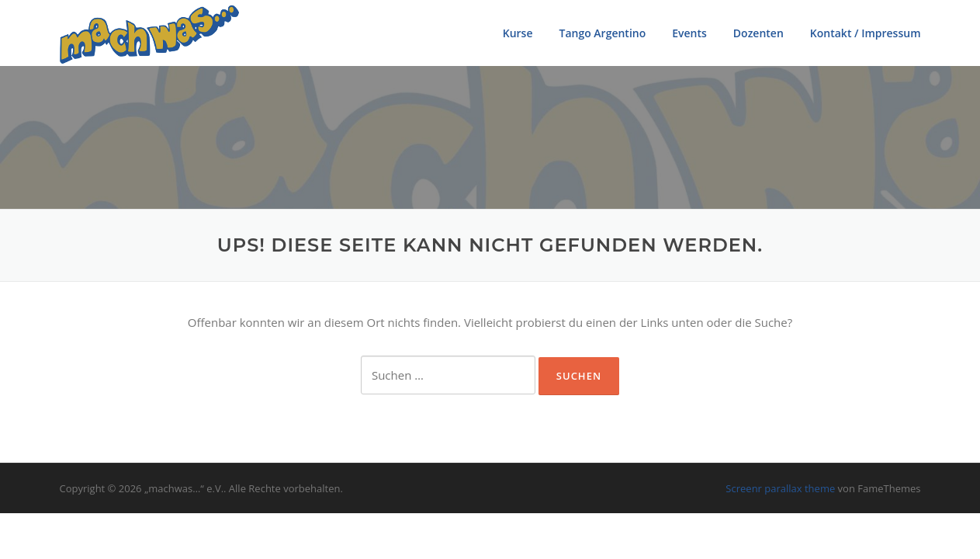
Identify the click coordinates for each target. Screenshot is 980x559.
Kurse (518, 33)
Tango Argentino (602, 33)
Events (689, 33)
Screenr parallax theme (780, 488)
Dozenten (758, 33)
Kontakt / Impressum (866, 33)
